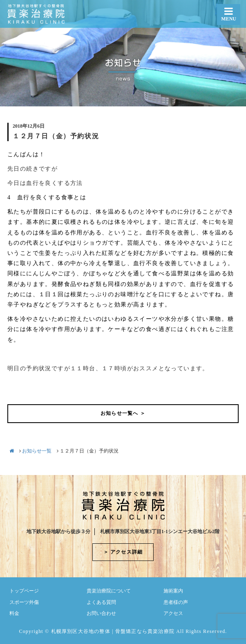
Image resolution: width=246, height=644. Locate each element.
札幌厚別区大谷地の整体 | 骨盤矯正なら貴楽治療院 (113, 631)
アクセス (173, 613)
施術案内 (173, 591)
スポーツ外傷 (24, 602)
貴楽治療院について (109, 591)
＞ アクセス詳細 (123, 552)
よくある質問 (101, 602)
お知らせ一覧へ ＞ (123, 413)
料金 (14, 613)
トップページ (24, 591)
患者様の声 (176, 602)
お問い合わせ (101, 613)
